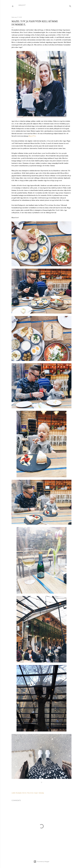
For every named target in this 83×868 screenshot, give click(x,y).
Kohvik (24, 793)
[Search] (70, 6)
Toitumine (30, 793)
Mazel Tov (32, 136)
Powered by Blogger (41, 862)
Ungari (36, 793)
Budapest (19, 793)
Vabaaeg (41, 793)
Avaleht (22, 5)
